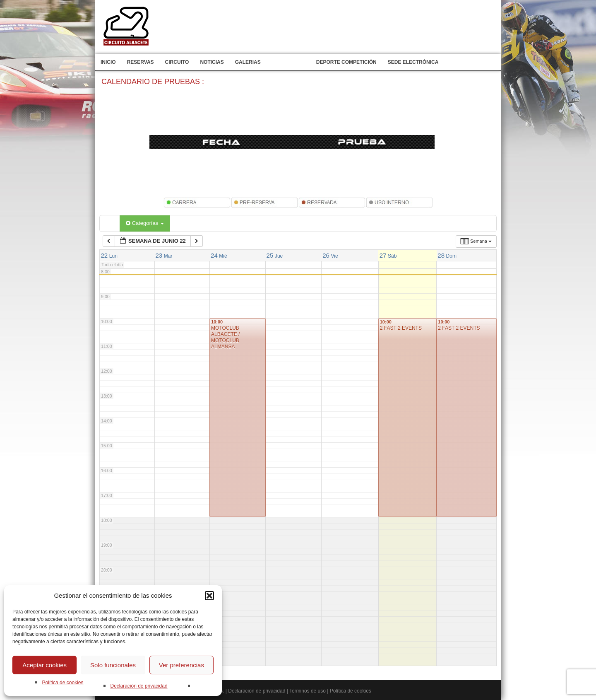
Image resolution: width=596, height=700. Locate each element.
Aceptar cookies (44, 665)
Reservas (141, 62)
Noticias (212, 62)
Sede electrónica (413, 62)
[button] (209, 596)
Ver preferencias (181, 665)
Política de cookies (62, 683)
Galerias (248, 62)
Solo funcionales (113, 665)
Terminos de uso (308, 691)
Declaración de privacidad (139, 686)
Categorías (145, 223)
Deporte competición (346, 62)
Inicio (108, 62)
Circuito (177, 62)
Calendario (288, 62)
